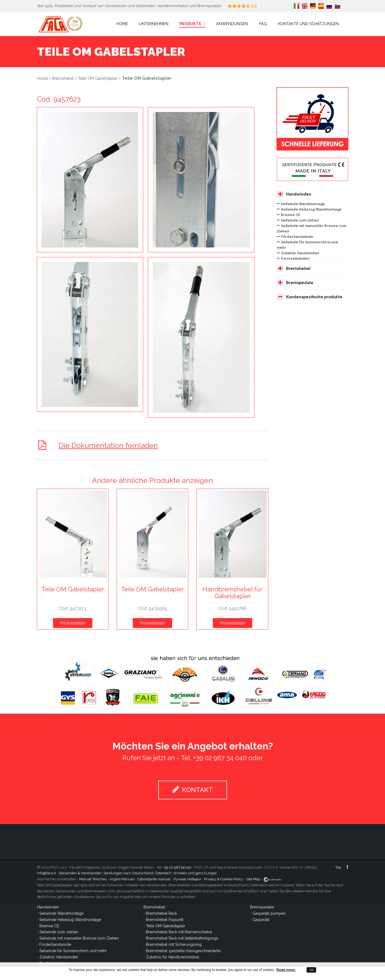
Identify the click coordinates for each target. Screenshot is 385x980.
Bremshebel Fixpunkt (165, 920)
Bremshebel (63, 78)
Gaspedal (261, 920)
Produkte (192, 24)
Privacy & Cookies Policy (224, 879)
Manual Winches (93, 879)
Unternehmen (154, 24)
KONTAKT (193, 790)
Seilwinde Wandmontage (303, 204)
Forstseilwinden (295, 259)
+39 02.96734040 (177, 867)
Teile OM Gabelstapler (98, 78)
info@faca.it (46, 873)
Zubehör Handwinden (300, 253)
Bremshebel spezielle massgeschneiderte (183, 951)
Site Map (253, 879)
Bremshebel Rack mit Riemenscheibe (179, 932)
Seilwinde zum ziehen (300, 220)
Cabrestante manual (154, 879)
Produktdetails (73, 623)
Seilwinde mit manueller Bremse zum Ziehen (79, 938)
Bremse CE (291, 215)
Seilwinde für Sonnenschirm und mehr (73, 951)
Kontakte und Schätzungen (308, 24)
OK (311, 970)
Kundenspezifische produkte (310, 297)
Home (122, 24)
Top (342, 867)
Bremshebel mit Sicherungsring (174, 944)
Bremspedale (295, 283)
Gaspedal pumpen (269, 913)
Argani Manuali (122, 879)
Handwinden (294, 194)
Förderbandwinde (297, 237)
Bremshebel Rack (161, 913)
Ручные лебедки (187, 879)
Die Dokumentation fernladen (109, 445)
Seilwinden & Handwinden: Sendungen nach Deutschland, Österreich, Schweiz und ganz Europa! (138, 873)
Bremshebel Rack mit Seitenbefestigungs (182, 938)
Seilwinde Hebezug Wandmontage (311, 209)
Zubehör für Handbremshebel (173, 957)
